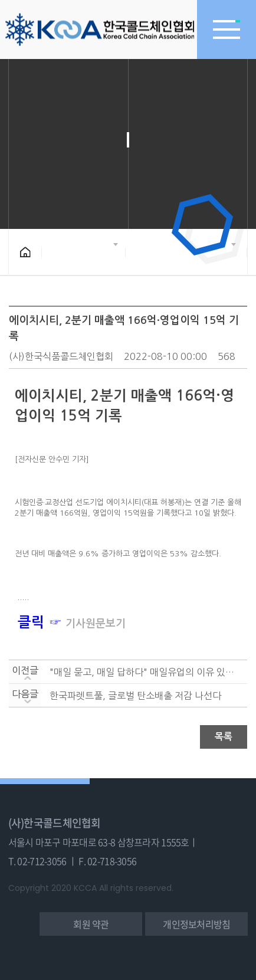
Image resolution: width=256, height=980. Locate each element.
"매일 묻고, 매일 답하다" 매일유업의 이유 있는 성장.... (144, 672)
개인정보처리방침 (196, 924)
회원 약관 (91, 924)
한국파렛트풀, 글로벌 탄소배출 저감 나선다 (135, 696)
